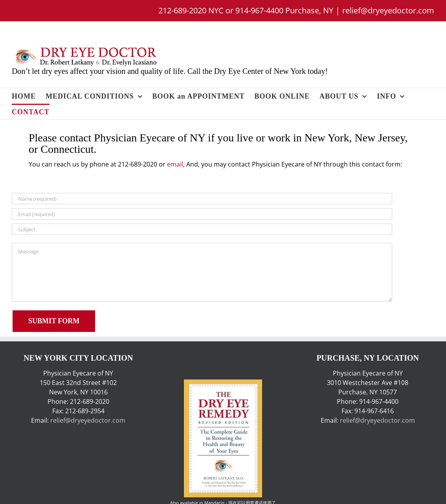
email (175, 164)
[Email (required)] (202, 214)
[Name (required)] (202, 199)
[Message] (202, 272)
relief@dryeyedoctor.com (388, 10)
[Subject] (202, 229)
